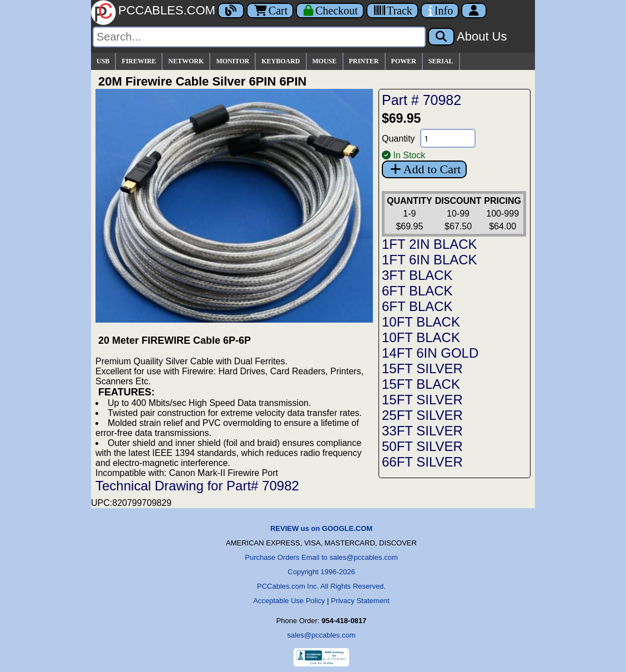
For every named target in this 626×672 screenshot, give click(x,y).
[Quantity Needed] (448, 138)
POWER (404, 61)
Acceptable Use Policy (289, 601)
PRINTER (364, 61)
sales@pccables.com (321, 635)
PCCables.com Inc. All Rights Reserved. (321, 586)
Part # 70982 (421, 100)
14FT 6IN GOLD (430, 353)
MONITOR (233, 61)
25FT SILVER (422, 415)
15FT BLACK (421, 384)
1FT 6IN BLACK (430, 260)
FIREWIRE (139, 61)
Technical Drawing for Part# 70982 (197, 486)
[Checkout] (330, 11)
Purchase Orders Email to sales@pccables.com (321, 557)
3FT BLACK (417, 275)
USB (103, 61)
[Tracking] (392, 11)
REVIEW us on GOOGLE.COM (321, 528)
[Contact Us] (440, 11)
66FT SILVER (422, 462)
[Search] (259, 37)
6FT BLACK (417, 291)
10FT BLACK (421, 322)
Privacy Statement (360, 601)
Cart (270, 11)
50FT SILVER (422, 446)
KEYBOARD (281, 61)
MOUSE (325, 61)
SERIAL (441, 61)
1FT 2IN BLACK (430, 244)
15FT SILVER (422, 368)
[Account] (474, 11)
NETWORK (186, 61)
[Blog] (231, 11)
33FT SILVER (422, 431)
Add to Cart (424, 169)
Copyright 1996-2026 (321, 572)
